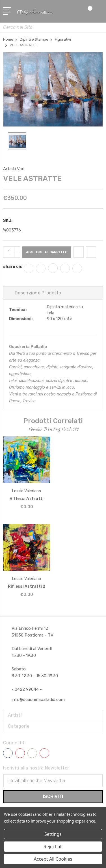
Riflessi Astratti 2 (27, 586)
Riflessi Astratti (27, 499)
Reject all (53, 847)
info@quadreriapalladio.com (38, 699)
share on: (13, 266)
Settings (53, 834)
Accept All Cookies (53, 859)
